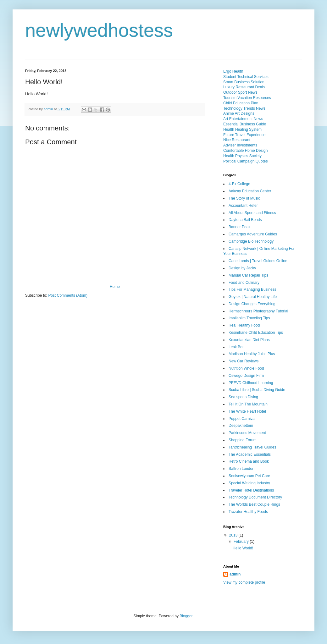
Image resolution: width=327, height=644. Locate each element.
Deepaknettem (241, 426)
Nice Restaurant (237, 140)
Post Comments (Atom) (68, 295)
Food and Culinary (244, 283)
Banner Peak (239, 227)
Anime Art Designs (239, 113)
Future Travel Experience (244, 135)
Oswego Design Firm (246, 376)
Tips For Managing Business (252, 289)
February (242, 542)
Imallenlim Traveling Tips (249, 318)
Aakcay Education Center (250, 191)
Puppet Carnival (242, 419)
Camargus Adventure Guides (253, 234)
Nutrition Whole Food (246, 368)
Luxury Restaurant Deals (244, 87)
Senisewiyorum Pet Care (249, 476)
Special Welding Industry (249, 483)
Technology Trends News (244, 108)
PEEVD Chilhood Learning (251, 383)
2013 (234, 535)
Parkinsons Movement (247, 433)
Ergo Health (233, 71)
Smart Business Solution (244, 82)
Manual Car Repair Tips (248, 275)
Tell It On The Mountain (248, 404)
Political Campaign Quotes (245, 161)
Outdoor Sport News (240, 92)
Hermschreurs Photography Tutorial (258, 311)
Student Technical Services (246, 77)
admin (235, 574)
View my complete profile (244, 582)
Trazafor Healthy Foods (248, 512)
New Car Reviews (244, 361)
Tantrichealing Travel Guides (252, 447)
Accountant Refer (243, 206)
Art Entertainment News (243, 119)
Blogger (186, 616)
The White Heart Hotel (247, 411)
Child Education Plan (241, 103)
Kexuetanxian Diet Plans (249, 340)
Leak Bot (236, 347)
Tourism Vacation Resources (247, 98)
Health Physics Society (242, 156)
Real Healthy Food (244, 325)
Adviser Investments (240, 145)
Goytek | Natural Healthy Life (253, 297)
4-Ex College (239, 184)
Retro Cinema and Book (249, 461)
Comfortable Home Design (245, 151)
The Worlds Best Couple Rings (254, 504)
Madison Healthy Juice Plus (252, 354)
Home (115, 287)
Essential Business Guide (245, 124)
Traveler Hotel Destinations (251, 490)
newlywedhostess (99, 30)
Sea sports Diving (243, 397)
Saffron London (241, 469)
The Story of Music (244, 198)
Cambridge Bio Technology (251, 241)
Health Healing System (242, 129)
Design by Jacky (242, 268)
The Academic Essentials (250, 454)
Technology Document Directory (255, 497)
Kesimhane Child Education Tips (256, 333)
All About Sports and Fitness (252, 213)
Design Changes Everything (252, 304)
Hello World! (243, 548)
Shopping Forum (243, 440)
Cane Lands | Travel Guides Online (258, 261)
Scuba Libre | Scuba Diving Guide (257, 390)
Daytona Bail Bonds (245, 220)
